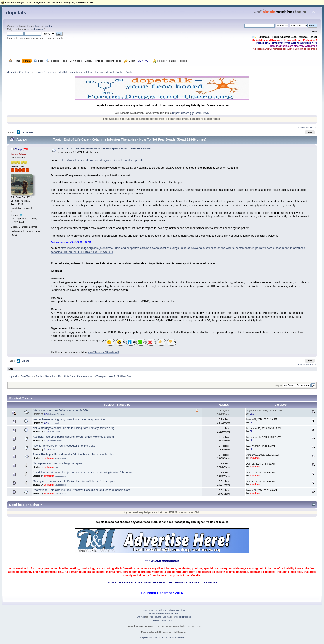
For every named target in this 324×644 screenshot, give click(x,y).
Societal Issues (56, 441)
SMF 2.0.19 (148, 610)
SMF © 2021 (161, 610)
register (48, 26)
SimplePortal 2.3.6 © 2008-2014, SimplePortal (162, 638)
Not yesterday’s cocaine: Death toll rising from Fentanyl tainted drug (74, 428)
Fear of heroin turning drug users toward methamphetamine (69, 419)
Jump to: (278, 385)
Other (57, 467)
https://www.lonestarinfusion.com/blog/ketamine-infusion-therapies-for (102, 160)
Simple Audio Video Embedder (164, 614)
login (38, 26)
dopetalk (16, 13)
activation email (36, 29)
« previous (303, 127)
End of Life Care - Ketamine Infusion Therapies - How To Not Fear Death (104, 149)
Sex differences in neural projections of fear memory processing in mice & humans (82, 472)
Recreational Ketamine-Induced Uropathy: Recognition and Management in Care (81, 490)
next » (313, 127)
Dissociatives (60, 494)
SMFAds (141, 617)
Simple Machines (177, 610)
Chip (18, 149)
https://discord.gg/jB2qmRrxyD (191, 113)
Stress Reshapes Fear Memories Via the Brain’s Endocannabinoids (73, 455)
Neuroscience (60, 458)
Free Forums (155, 617)
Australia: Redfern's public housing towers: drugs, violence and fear (73, 437)
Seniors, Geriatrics (57, 414)
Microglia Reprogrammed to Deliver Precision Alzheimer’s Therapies (74, 481)
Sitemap (167, 617)
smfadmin (49, 458)
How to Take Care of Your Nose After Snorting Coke (64, 446)
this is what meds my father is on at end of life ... (62, 410)
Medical (53, 450)
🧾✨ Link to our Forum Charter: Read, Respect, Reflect (284, 37)
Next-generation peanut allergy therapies (57, 463)
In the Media (55, 423)
